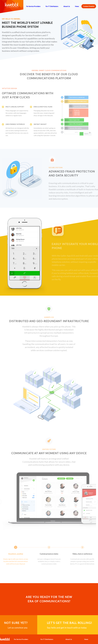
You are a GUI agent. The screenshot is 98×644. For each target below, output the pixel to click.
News (77, 6)
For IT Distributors (52, 6)
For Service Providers (33, 6)
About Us (67, 6)
